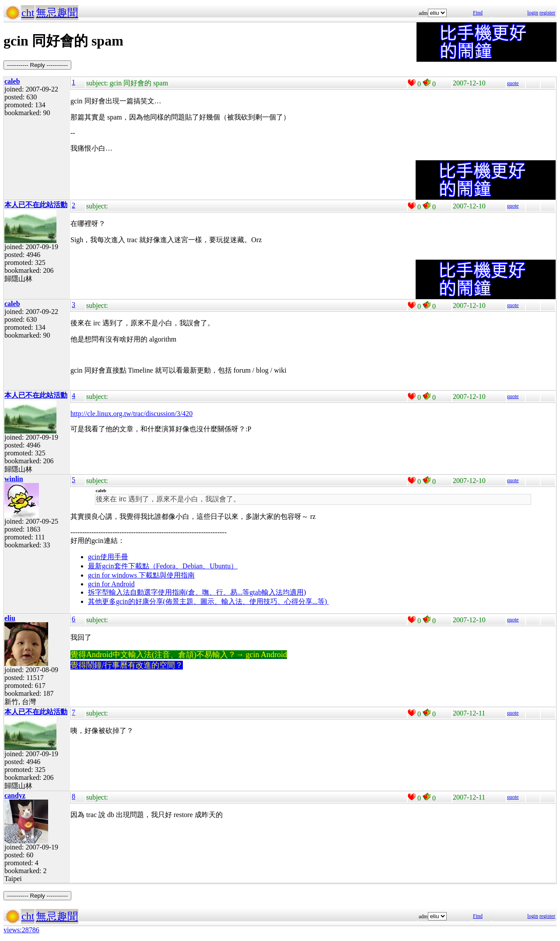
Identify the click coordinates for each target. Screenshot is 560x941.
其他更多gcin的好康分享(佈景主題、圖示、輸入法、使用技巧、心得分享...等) (208, 601)
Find (478, 13)
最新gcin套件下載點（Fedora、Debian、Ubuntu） (163, 566)
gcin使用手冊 (108, 557)
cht (28, 13)
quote (513, 83)
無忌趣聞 (57, 13)
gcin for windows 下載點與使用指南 (141, 575)
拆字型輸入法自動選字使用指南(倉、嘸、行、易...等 (169, 592)
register (547, 13)
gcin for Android (111, 584)
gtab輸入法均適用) (278, 592)
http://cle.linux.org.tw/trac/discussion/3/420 (131, 414)
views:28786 (21, 930)
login (533, 13)
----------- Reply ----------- (37, 65)
